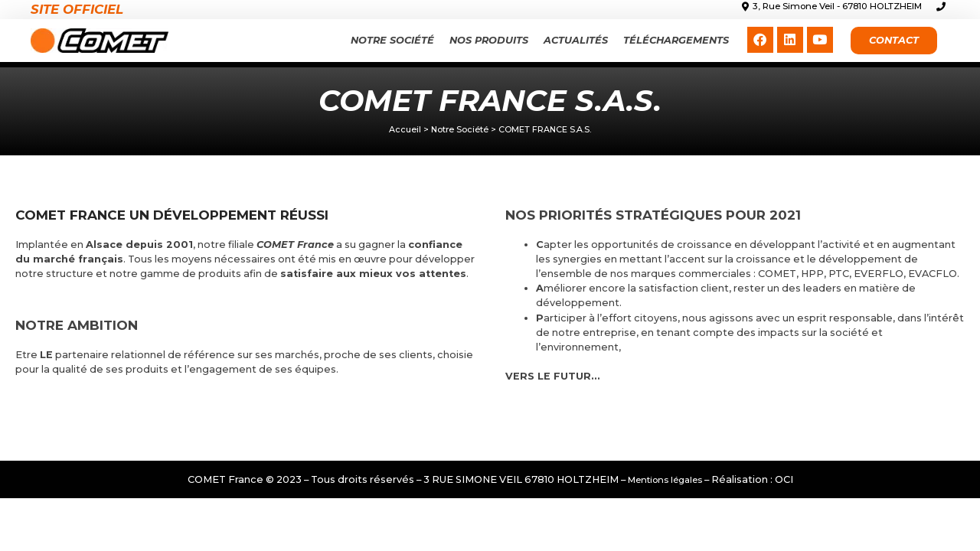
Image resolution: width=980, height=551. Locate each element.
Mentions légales (665, 480)
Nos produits (489, 40)
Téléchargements (676, 40)
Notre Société (392, 40)
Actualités (576, 40)
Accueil (405, 129)
